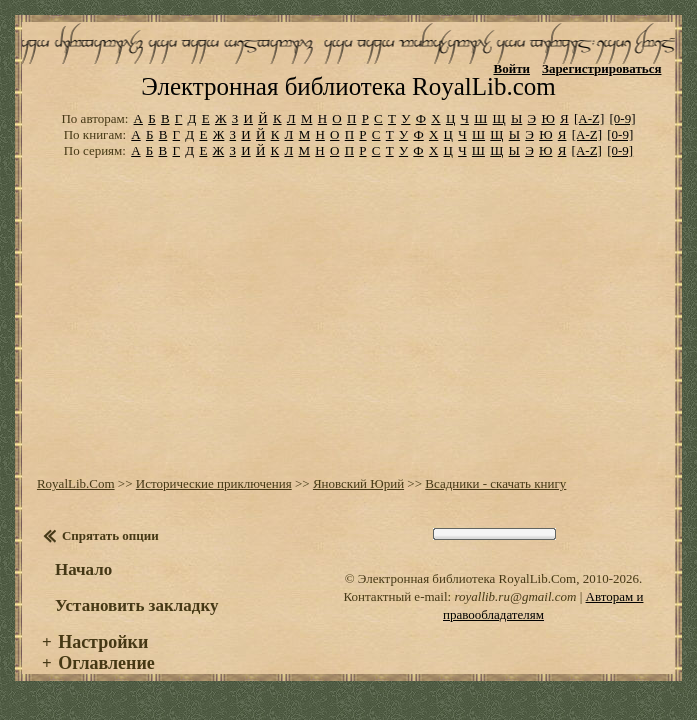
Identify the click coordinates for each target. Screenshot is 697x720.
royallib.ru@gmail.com (515, 616)
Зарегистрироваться (601, 68)
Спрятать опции (110, 555)
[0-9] (623, 137)
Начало (83, 589)
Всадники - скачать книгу (495, 503)
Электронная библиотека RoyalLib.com (348, 106)
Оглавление (106, 683)
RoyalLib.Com (76, 503)
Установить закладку (137, 625)
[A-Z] (589, 137)
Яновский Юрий (358, 503)
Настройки (103, 662)
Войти (511, 68)
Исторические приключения (214, 503)
